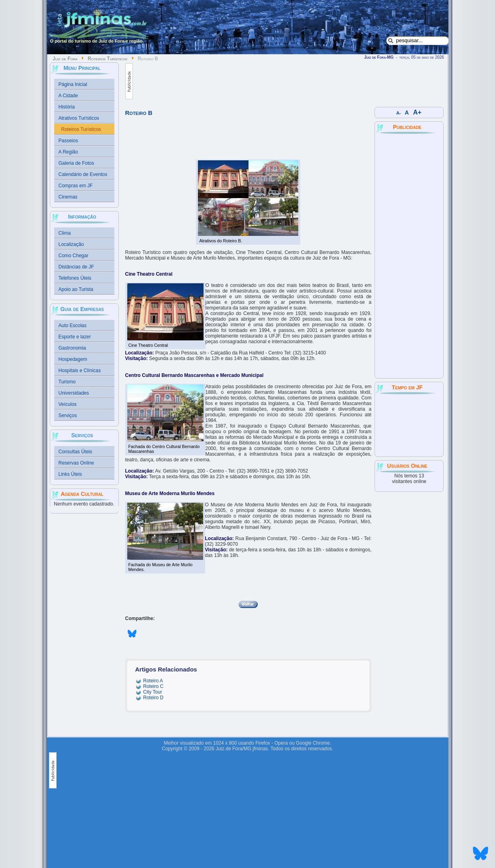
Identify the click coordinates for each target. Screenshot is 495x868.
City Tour (153, 692)
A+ (417, 112)
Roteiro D (154, 698)
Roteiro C (154, 686)
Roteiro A (153, 681)
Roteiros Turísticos (108, 59)
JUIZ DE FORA (409, 425)
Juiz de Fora (65, 59)
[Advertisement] (279, 81)
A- (398, 113)
